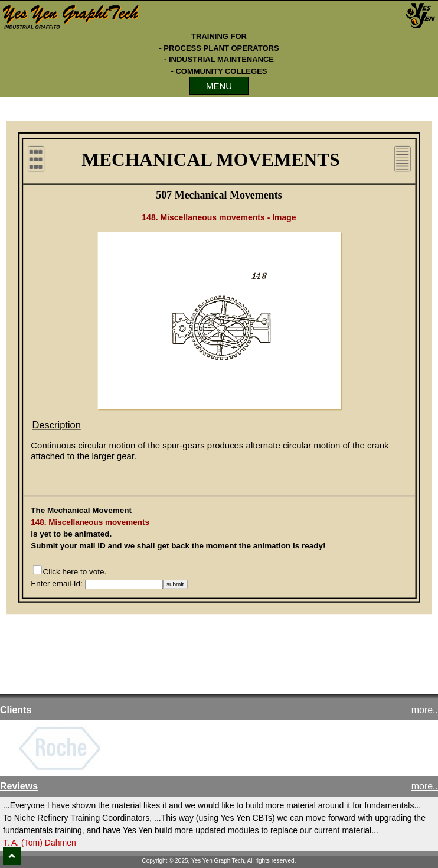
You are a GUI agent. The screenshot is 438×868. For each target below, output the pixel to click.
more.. (425, 710)
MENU (219, 86)
